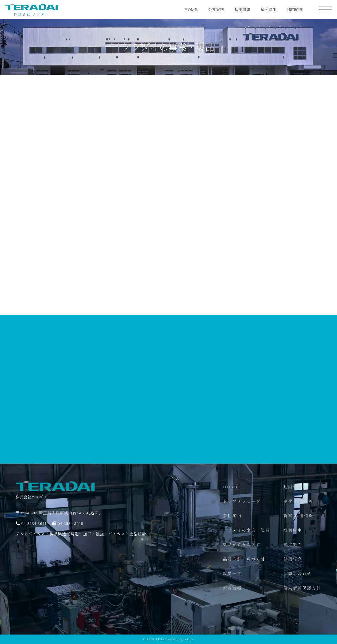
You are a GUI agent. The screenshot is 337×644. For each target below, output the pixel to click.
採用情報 (242, 9)
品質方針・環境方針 (244, 559)
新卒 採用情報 (298, 516)
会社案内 (216, 9)
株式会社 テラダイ (32, 12)
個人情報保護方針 (302, 588)
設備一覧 (232, 573)
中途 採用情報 (298, 501)
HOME (191, 9)
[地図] (95, 513)
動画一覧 (293, 487)
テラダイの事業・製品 (247, 530)
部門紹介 (295, 9)
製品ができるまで (242, 544)
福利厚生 (269, 9)
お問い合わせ (298, 573)
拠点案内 (293, 544)
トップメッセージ (242, 501)
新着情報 (232, 588)
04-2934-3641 (34, 523)
